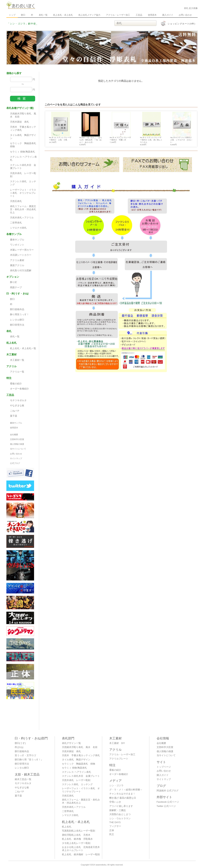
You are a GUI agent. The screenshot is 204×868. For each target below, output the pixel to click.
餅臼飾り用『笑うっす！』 (29, 760)
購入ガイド (168, 15)
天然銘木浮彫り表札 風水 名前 (23, 115)
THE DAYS (115, 822)
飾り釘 (14, 282)
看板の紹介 (16, 384)
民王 (112, 834)
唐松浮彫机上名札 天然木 (76, 835)
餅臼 (23, 15)
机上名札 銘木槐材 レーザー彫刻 (81, 855)
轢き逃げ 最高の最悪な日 (123, 798)
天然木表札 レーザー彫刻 (23, 175)
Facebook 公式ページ (168, 802)
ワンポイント (17, 245)
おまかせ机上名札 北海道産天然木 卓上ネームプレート (82, 849)
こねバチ (15, 411)
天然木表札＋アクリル (22, 218)
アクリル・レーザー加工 (118, 15)
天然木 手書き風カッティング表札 (23, 129)
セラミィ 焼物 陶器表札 (22, 152)
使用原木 (152, 15)
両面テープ (16, 288)
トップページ (164, 767)
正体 (112, 830)
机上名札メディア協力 (89, 15)
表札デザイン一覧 (71, 743)
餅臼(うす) (20, 743)
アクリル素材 (17, 260)
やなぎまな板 (17, 406)
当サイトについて (18, 449)
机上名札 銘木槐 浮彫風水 (77, 839)
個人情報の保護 (17, 444)
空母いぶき (115, 802)
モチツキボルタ (18, 400)
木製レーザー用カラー (22, 250)
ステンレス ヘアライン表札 (23, 158)
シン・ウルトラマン (120, 819)
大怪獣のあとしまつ (120, 814)
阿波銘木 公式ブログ (168, 791)
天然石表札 (16, 201)
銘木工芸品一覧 (23, 779)
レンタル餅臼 (17, 320)
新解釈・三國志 (118, 810)
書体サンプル (17, 240)
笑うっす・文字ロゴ (25, 755)
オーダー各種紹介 (19, 389)
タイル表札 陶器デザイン (23, 137)
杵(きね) (19, 747)
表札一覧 (43, 15)
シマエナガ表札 (18, 228)
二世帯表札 (16, 223)
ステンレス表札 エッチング (23, 183)
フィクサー (115, 826)
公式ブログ (15, 463)
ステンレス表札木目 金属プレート (23, 167)
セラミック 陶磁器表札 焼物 (24, 145)
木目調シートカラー (21, 255)
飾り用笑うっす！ (19, 315)
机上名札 (67, 827)
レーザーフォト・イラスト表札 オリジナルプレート (23, 193)
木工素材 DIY (117, 743)
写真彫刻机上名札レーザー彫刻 (79, 831)
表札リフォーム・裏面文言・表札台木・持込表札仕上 (23, 209)
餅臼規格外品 (17, 309)
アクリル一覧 (17, 372)
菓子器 (14, 416)
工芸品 (139, 15)
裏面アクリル (17, 265)
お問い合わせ (185, 15)
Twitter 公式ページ (166, 806)
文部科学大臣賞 (17, 439)
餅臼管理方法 (17, 325)
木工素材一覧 (17, 360)
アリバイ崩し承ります (121, 806)
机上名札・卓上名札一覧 (23, 348)
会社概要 (14, 435)
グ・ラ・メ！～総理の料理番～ (126, 790)
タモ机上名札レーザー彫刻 (76, 843)
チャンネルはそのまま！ (122, 794)
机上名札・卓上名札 (63, 15)
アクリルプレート (119, 759)
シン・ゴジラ (116, 786)
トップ (12, 15)
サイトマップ (16, 458)
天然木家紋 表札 (19, 122)
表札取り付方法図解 (21, 271)
